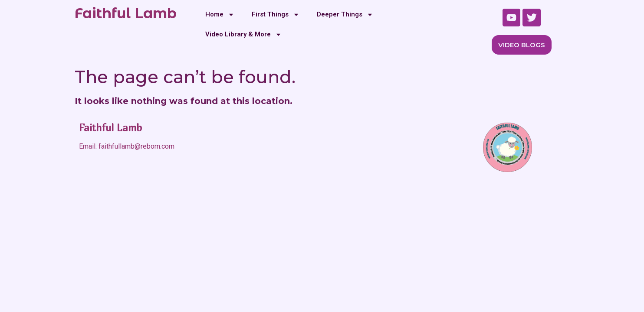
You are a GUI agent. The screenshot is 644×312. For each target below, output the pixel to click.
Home (220, 15)
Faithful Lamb (126, 13)
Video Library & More (243, 34)
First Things (276, 15)
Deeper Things (345, 15)
